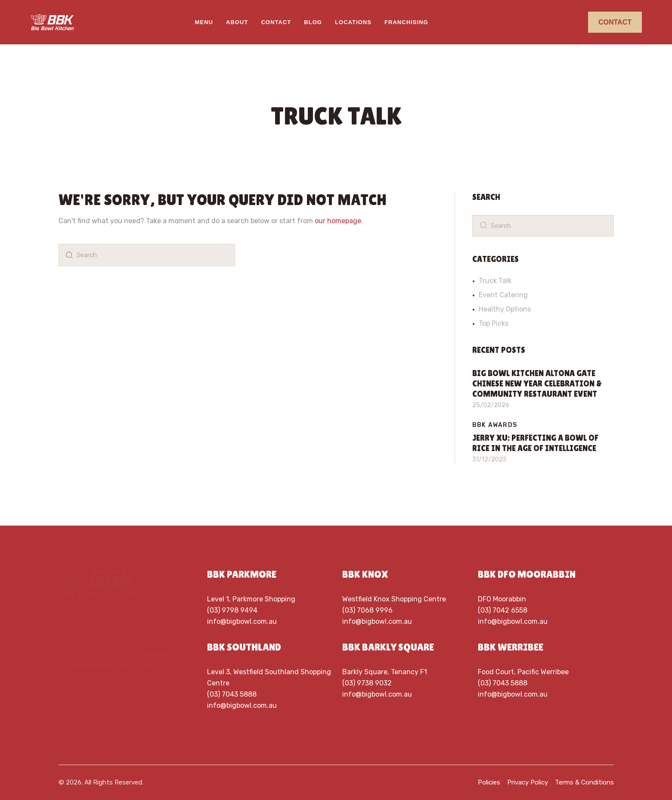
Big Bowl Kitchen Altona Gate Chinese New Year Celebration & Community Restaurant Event (537, 383)
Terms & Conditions (584, 782)
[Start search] (68, 255)
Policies (489, 782)
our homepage (338, 221)
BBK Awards (495, 425)
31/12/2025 (489, 459)
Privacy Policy (528, 782)
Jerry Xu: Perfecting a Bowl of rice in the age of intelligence (535, 443)
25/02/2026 (491, 405)
